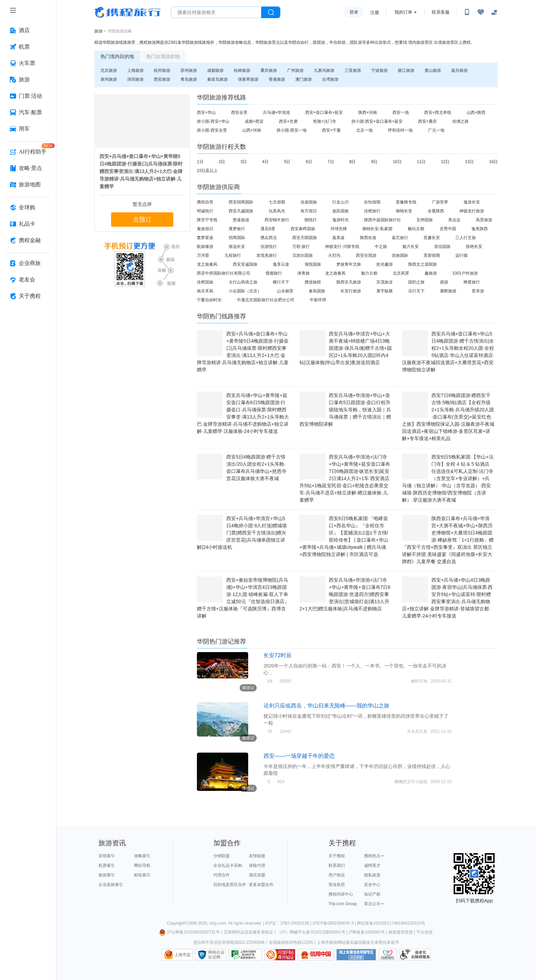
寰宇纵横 (385, 291)
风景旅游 (484, 220)
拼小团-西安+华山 (213, 121)
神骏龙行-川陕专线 (342, 247)
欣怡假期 (372, 202)
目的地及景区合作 (230, 885)
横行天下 (281, 282)
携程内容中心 (341, 894)
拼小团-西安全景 (212, 130)
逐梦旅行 (237, 229)
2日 (222, 162)
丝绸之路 (460, 121)
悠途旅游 (241, 220)
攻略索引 (142, 856)
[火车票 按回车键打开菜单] (28, 63)
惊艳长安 (474, 247)
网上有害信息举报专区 (356, 955)
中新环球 (318, 300)
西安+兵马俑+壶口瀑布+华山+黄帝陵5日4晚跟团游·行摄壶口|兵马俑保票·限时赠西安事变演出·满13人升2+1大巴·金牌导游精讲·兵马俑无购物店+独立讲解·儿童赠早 (141, 171)
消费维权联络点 (388, 955)
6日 (309, 162)
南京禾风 (205, 291)
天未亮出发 (417, 731)
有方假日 (309, 211)
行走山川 (340, 202)
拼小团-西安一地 (292, 130)
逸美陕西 (480, 229)
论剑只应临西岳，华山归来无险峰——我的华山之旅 (326, 706)
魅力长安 (411, 247)
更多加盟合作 (261, 885)
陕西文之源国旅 (423, 264)
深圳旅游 (135, 79)
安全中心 (372, 885)
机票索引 (107, 865)
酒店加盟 (257, 875)
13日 (469, 162)
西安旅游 (162, 79)
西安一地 (401, 112)
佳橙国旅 (205, 282)
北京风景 (401, 273)
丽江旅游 (406, 70)
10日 (397, 162)
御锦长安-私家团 (377, 229)
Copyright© (177, 923)
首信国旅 (442, 247)
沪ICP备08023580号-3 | (335, 923)
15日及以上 (207, 171)
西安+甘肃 (288, 121)
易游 (444, 282)
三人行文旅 (466, 238)
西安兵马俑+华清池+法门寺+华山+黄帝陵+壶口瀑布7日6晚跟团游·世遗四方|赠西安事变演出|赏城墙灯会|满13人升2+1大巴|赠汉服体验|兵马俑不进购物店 (345, 594)
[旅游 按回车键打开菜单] (28, 80)
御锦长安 (404, 211)
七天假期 (277, 202)
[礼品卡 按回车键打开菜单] (28, 224)
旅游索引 (107, 875)
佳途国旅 (309, 202)
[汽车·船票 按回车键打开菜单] (28, 112)
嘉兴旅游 (459, 70)
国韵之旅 (416, 282)
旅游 (98, 31)
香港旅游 (277, 79)
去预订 (142, 220)
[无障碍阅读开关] (481, 12)
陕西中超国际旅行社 (383, 220)
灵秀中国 (448, 229)
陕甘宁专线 (207, 220)
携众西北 (269, 238)
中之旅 (381, 247)
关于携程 (337, 856)
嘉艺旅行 (400, 238)
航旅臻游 (205, 247)
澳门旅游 (304, 79)
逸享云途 (281, 264)
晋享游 (478, 291)
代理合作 (222, 875)
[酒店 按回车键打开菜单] (28, 30)
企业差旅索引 (111, 885)
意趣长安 (432, 238)
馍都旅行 (274, 273)
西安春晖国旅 (303, 229)
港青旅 (304, 273)
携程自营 (205, 202)
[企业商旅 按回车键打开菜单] (28, 263)
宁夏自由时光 (209, 300)
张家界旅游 (248, 79)
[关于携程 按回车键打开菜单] (28, 296)
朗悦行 (311, 220)
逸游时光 (340, 220)
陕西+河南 (368, 112)
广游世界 (440, 202)
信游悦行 (269, 247)
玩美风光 (277, 211)
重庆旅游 (269, 70)
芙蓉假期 (432, 255)
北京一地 (364, 130)
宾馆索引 (107, 856)
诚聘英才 (372, 865)
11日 (421, 162)
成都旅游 (215, 70)
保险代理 (257, 865)
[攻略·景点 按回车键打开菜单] (28, 168)
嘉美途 (338, 238)
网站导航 (142, 865)
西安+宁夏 (331, 130)
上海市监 (183, 955)
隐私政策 (372, 875)
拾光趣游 (385, 264)
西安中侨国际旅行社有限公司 (224, 273)
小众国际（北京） (245, 291)
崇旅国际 (400, 255)
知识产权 (372, 894)
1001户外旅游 (465, 273)
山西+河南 (252, 130)
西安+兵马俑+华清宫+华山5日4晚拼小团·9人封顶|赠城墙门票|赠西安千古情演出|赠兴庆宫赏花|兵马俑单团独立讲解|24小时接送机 (242, 533)
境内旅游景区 (420, 42)
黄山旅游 (433, 70)
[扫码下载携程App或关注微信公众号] (467, 12)
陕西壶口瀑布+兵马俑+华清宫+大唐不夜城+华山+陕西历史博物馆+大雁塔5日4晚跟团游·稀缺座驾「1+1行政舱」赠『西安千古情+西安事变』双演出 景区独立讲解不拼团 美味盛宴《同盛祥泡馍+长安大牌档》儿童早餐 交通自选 (448, 540)
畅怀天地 (419, 681)
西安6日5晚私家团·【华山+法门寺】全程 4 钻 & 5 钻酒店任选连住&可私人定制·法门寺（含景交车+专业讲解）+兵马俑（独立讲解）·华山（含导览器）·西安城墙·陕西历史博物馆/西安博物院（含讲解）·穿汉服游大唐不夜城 (448, 478)
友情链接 (257, 856)
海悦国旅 (313, 264)
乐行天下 (416, 291)
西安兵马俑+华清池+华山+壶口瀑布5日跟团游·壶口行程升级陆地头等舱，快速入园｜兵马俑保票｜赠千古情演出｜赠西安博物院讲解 (345, 410)
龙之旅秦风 (207, 264)
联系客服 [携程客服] (441, 12)
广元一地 (436, 130)
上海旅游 (135, 70)
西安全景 (239, 112)
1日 (200, 162)
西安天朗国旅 (305, 238)
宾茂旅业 (385, 282)
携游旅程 (313, 282)
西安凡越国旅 (241, 211)
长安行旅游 (351, 291)
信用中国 (316, 955)
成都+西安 (254, 121)
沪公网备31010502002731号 (189, 932)
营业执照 (337, 885)
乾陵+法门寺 (325, 121)
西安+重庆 (427, 121)
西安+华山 (206, 112)
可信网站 (280, 955)
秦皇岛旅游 (217, 79)
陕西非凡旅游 (349, 282)
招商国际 (237, 238)
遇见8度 (268, 229)
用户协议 (337, 875)
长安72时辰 (278, 655)
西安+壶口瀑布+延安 (324, 112)
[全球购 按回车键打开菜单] (28, 208)
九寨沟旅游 (324, 70)
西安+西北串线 (438, 112)
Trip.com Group (343, 904)
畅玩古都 (416, 229)
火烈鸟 (334, 255)
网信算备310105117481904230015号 (391, 923)
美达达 (454, 220)
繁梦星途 (205, 238)
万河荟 (203, 255)
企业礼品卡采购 (228, 865)
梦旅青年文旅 (349, 264)
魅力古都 (369, 273)
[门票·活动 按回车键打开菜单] (28, 96)
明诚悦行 (205, 211)
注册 (375, 12)
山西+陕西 (476, 112)
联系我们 (337, 865)
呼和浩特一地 (400, 130)
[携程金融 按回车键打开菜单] (28, 240)
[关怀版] (494, 12)
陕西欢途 (368, 238)
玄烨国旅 (425, 220)
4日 (265, 162)
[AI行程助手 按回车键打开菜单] (28, 152)
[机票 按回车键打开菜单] (28, 47)
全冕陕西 (436, 211)
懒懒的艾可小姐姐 (411, 782)
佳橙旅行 (372, 211)
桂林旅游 (242, 70)
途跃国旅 (340, 211)
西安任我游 (366, 255)
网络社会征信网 (216, 955)
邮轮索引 (142, 875)
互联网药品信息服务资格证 (249, 932)
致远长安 (237, 247)
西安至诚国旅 (245, 264)
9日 (374, 162)
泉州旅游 (109, 79)
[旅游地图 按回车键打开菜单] (28, 185)
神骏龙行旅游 (472, 211)
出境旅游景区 (446, 42)
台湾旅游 (330, 79)
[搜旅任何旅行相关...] (216, 12)
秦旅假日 (205, 229)
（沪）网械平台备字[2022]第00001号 (311, 932)
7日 (331, 162)
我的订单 (403, 12)
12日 (445, 162)
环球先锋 (339, 229)
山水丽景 (285, 291)
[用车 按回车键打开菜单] (28, 129)
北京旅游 (109, 70)
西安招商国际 (241, 202)
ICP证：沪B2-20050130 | (289, 923)
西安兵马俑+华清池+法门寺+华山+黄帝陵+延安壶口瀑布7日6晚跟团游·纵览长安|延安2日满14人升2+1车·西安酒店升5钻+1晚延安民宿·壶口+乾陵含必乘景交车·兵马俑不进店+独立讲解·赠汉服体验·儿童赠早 (345, 478)
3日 (244, 162)
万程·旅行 (301, 247)
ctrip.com (218, 923)
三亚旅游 (353, 70)
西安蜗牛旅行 (277, 220)
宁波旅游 (379, 70)
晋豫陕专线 (406, 202)
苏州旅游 (189, 70)
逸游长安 (472, 202)
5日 (287, 162)
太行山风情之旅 (243, 282)
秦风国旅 (317, 291)
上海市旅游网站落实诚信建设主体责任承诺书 (358, 942)
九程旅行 (233, 255)
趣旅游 (431, 273)
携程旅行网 (128, 12)
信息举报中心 (245, 955)
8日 (353, 162)
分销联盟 (222, 856)
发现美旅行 (267, 255)
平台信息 (425, 932)
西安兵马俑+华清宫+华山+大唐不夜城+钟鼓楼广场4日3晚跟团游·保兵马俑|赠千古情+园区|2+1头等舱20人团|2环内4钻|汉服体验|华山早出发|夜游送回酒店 (346, 348)
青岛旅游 (189, 79)
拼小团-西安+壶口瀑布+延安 (377, 121)
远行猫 (461, 255)
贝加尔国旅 (303, 255)
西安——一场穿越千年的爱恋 (299, 756)
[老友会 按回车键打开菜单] (28, 280)
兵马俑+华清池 (276, 112)
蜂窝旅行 (472, 282)
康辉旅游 (448, 291)
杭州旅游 (162, 70)
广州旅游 (295, 70)
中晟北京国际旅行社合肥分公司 (266, 300)
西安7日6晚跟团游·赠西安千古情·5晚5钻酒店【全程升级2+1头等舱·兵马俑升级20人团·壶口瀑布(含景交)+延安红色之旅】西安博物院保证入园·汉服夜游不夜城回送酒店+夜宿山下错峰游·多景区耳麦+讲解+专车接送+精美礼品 (448, 417)
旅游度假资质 (401, 932)
